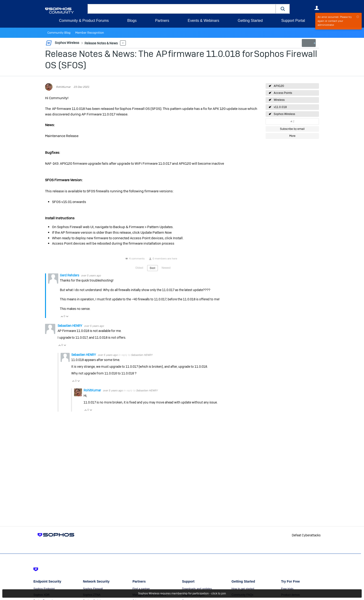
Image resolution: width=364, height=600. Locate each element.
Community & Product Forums (84, 21)
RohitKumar (63, 87)
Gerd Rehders (70, 275)
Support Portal (293, 21)
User (317, 8)
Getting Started (250, 21)
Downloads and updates (197, 589)
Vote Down (67, 316)
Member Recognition (87, 33)
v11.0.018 (280, 107)
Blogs (132, 21)
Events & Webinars (203, 21)
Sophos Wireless (284, 114)
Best (153, 268)
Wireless (279, 100)
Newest (166, 268)
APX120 (279, 86)
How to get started (243, 589)
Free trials (287, 589)
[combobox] (182, 9)
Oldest (139, 268)
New (308, 43)
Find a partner (141, 589)
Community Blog (58, 33)
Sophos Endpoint (44, 589)
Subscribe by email (292, 129)
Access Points (283, 93)
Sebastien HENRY (70, 325)
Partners (162, 21)
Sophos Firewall (93, 589)
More (120, 43)
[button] (283, 9)
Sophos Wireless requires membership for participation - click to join (182, 593)
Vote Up (62, 316)
